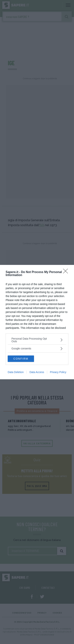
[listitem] (37, 340)
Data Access (37, 372)
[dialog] (37, 322)
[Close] (67, 272)
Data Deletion (16, 372)
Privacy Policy (58, 372)
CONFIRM (21, 359)
